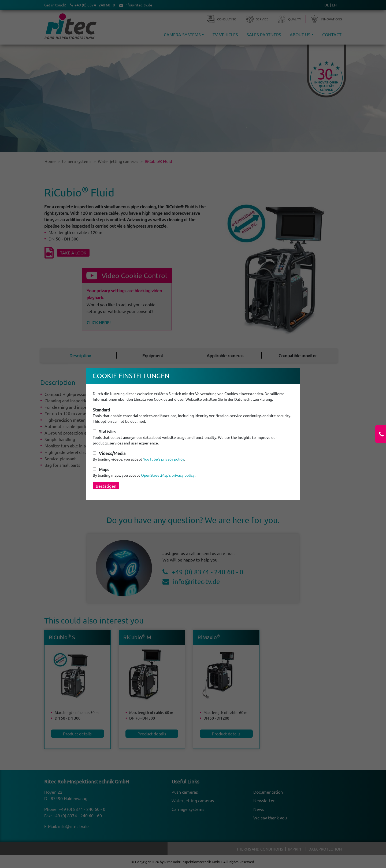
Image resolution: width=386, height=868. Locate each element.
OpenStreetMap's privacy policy (168, 475)
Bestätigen (106, 486)
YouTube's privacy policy (164, 459)
